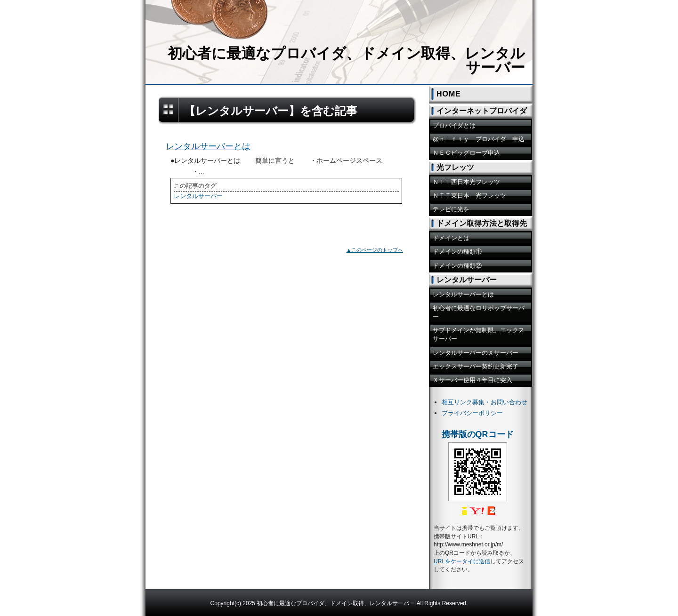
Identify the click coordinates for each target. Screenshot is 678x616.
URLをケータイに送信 (462, 561)
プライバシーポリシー (472, 413)
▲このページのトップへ (375, 250)
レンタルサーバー (198, 196)
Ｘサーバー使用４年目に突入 (472, 380)
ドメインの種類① (457, 252)
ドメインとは (451, 238)
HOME (449, 94)
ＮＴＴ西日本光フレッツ (466, 182)
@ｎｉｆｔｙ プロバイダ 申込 (479, 139)
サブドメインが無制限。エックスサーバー (479, 334)
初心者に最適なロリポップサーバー (479, 312)
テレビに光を (451, 209)
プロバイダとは (454, 125)
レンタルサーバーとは (208, 146)
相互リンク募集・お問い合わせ (484, 402)
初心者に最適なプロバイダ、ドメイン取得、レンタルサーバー (346, 61)
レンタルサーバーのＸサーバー (476, 353)
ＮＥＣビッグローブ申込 (466, 153)
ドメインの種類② (457, 266)
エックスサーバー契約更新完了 (476, 366)
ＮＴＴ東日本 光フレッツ (469, 196)
